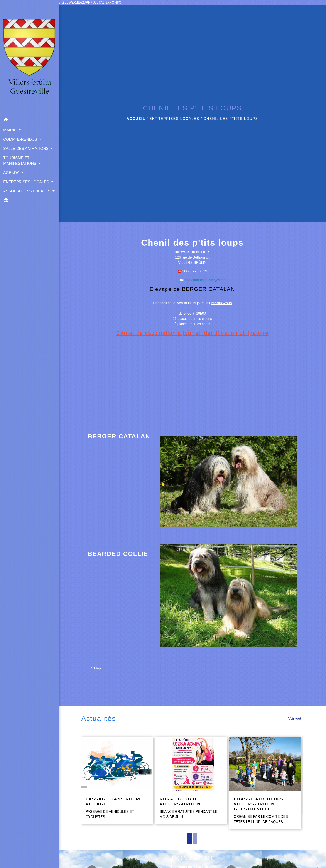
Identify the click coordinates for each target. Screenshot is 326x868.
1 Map (96, 668)
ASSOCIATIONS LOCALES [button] (27, 191)
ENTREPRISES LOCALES (174, 119)
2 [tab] (195, 838)
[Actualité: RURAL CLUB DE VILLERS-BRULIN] (191, 780)
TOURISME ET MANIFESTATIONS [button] (20, 161)
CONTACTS (192, 858)
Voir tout (295, 719)
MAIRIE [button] (10, 130)
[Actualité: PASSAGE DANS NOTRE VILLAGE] (117, 780)
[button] (29, 120)
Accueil (136, 119)
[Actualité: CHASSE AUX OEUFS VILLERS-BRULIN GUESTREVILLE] (265, 783)
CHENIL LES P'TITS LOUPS (231, 119)
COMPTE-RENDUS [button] (21, 139)
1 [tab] (190, 838)
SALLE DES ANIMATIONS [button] (26, 149)
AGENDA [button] (12, 173)
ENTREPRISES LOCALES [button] (27, 182)
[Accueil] (29, 58)
